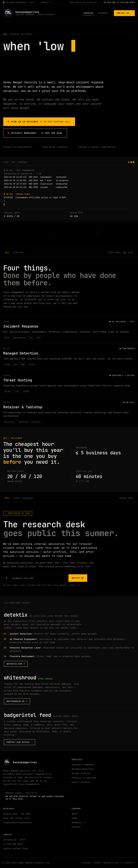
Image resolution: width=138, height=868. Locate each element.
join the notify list (16, 818)
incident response (83, 765)
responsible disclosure (17, 823)
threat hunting (81, 774)
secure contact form (16, 849)
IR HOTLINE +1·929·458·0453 (119, 2)
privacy (87, 863)
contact (76, 827)
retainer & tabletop (84, 778)
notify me (78, 578)
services (88, 13)
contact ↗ (46, 2)
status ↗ (130, 863)
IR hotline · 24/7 (14, 840)
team (74, 818)
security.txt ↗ (112, 863)
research (103, 13)
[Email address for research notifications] (39, 578)
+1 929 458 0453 (13, 844)
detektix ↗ (78, 823)
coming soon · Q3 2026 (17, 814)
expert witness (81, 782)
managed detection (83, 769)
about (75, 814)
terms (97, 863)
